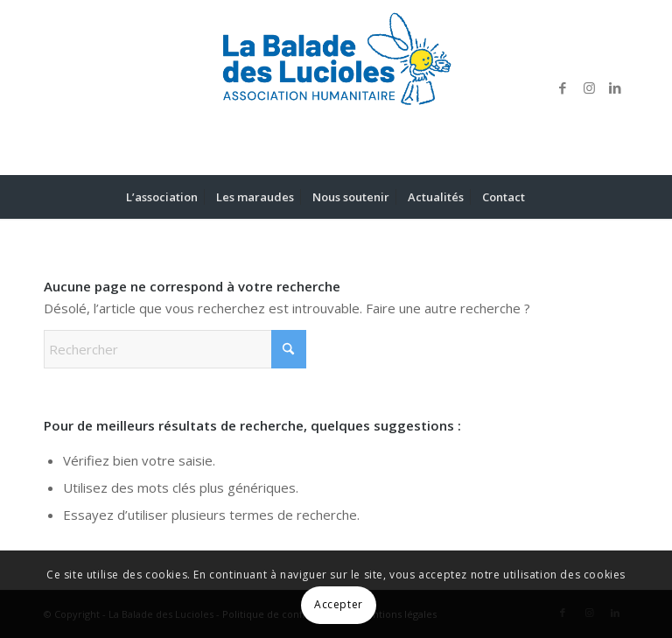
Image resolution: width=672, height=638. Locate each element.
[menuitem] (162, 197)
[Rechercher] (544, 197)
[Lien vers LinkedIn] (615, 88)
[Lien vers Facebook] (563, 88)
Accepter (339, 604)
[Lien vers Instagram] (589, 88)
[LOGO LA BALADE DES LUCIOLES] (336, 88)
